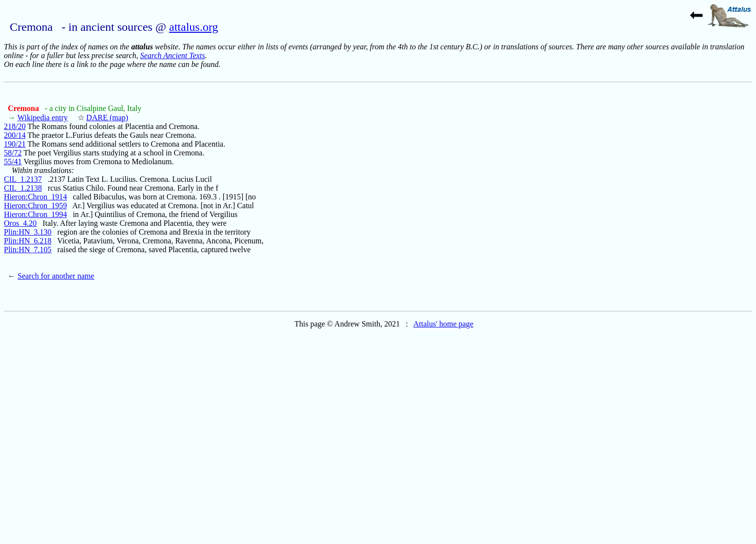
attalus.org (194, 27)
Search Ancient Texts (173, 55)
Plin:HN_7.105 (28, 250)
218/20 (15, 126)
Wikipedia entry (43, 118)
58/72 (13, 153)
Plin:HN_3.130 (28, 232)
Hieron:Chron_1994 (35, 214)
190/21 (15, 144)
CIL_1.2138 (23, 188)
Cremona (24, 108)
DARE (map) (108, 118)
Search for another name (56, 276)
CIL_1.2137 (23, 179)
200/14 (15, 135)
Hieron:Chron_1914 (35, 197)
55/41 (13, 162)
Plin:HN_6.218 (28, 241)
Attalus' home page (443, 324)
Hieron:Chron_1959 (35, 206)
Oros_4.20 (20, 223)
